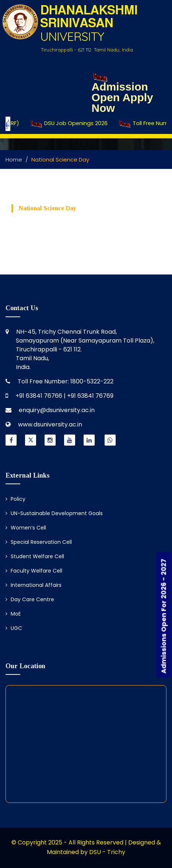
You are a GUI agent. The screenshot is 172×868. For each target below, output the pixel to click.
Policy (15, 499)
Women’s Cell (26, 528)
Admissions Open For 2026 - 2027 (164, 616)
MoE (13, 614)
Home (14, 160)
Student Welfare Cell (35, 556)
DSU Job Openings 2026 (77, 124)
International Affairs (34, 585)
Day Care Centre (30, 599)
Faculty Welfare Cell (34, 571)
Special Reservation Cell (39, 542)
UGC (14, 628)
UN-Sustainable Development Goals (54, 513)
